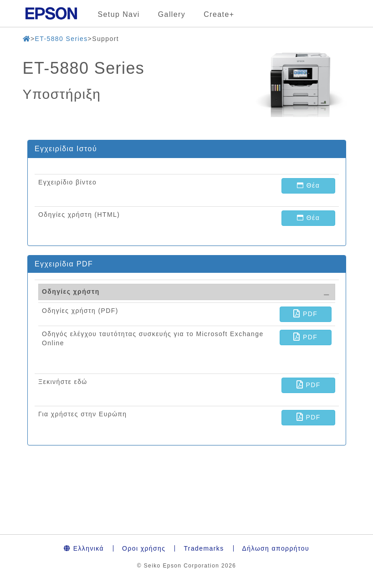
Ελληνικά (84, 548)
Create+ (219, 14)
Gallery (172, 14)
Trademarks (204, 548)
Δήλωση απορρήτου (276, 548)
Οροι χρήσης (144, 548)
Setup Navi (119, 14)
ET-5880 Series (61, 39)
